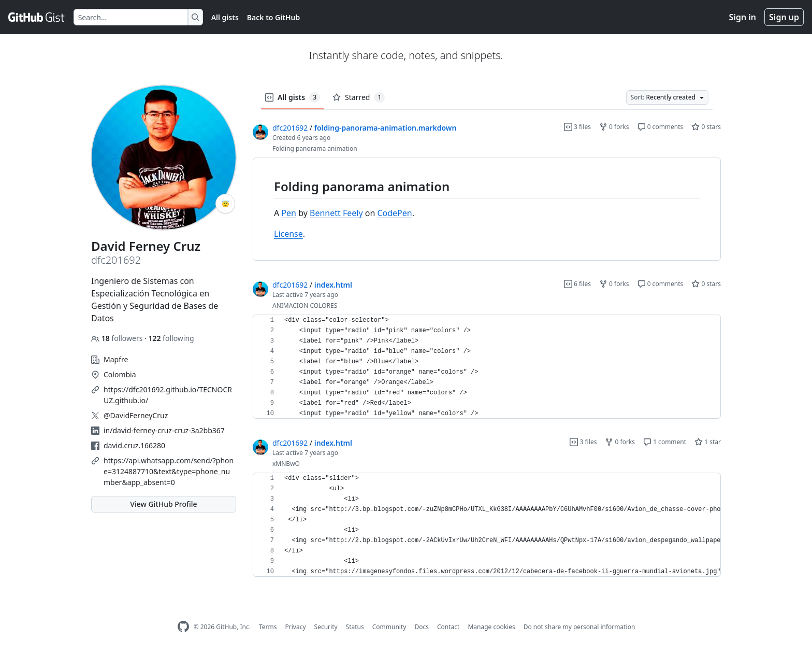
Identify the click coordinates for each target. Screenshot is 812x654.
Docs (422, 627)
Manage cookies (491, 627)
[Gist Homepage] (37, 17)
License (288, 234)
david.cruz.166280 (134, 445)
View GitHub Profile (163, 504)
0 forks (614, 127)
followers (118, 338)
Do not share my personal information (579, 627)
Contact (448, 627)
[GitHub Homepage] (183, 627)
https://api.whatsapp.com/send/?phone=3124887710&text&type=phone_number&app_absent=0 (169, 471)
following (171, 338)
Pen (289, 213)
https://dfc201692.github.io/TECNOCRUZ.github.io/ (168, 395)
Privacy (296, 627)
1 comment (665, 442)
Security (326, 627)
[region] (487, 209)
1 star (708, 442)
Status (355, 627)
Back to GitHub (273, 17)
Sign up (784, 17)
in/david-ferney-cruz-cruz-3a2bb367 (164, 430)
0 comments (661, 127)
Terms (268, 627)
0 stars (706, 127)
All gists (225, 17)
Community (389, 627)
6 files (577, 284)
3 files (577, 127)
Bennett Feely (336, 213)
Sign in (743, 17)
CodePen (394, 213)
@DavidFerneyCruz (136, 415)
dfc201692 (290, 128)
